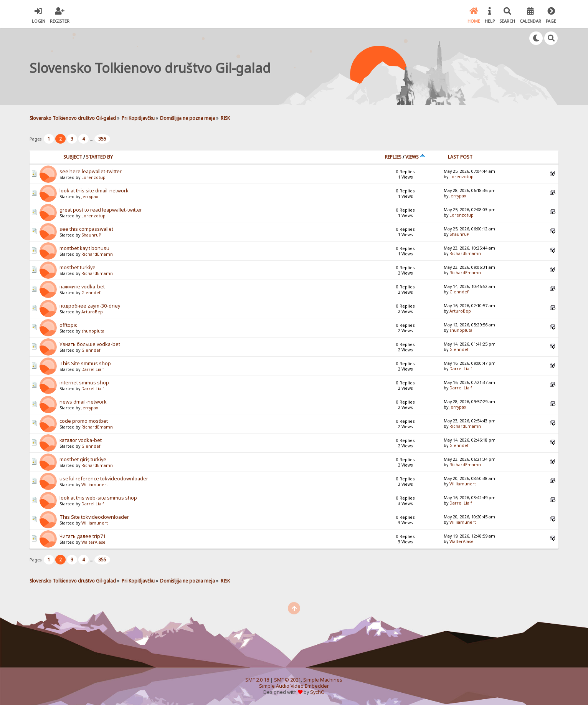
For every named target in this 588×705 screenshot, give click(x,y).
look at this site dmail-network (94, 191)
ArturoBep (92, 312)
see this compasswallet (86, 229)
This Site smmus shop (85, 363)
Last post (460, 157)
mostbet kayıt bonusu (84, 248)
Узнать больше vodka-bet (90, 344)
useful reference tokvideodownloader (104, 479)
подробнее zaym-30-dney (90, 306)
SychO (317, 692)
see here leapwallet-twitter (91, 171)
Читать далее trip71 (83, 536)
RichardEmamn (97, 254)
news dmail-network (83, 402)
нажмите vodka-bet (82, 287)
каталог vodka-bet (81, 440)
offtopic (68, 325)
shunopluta (93, 331)
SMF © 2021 (287, 680)
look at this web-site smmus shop (98, 498)
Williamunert (95, 485)
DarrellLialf (93, 369)
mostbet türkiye (78, 267)
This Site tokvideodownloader (94, 517)
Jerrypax (90, 197)
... (92, 139)
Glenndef (91, 293)
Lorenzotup (93, 177)
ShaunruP (91, 235)
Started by (99, 157)
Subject (73, 157)
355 (102, 139)
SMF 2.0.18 (257, 680)
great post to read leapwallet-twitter (101, 210)
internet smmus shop (84, 383)
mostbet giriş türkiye (83, 459)
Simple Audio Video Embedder (294, 686)
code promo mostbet (84, 421)
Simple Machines (323, 680)
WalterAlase (93, 542)
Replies (393, 157)
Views (415, 157)
